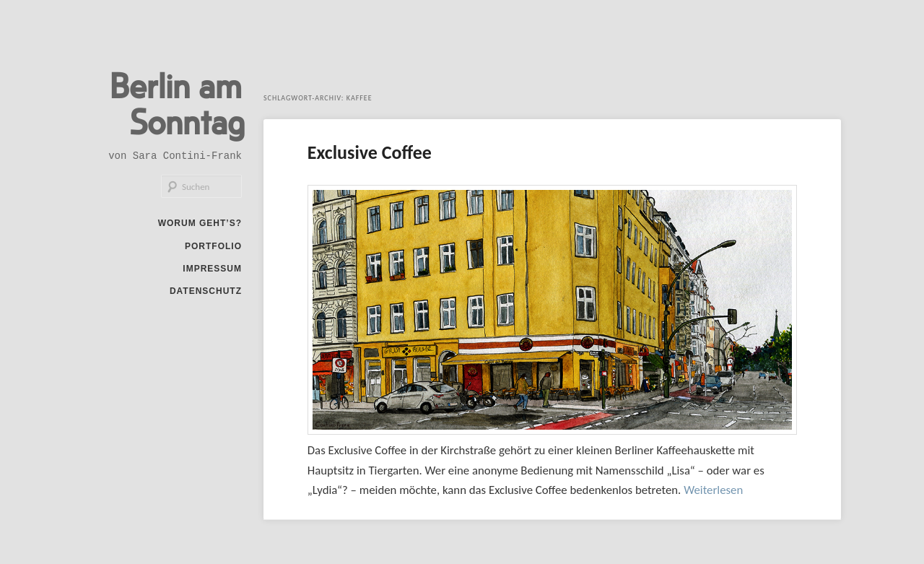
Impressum (212, 269)
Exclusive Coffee (370, 152)
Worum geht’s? (200, 223)
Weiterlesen (713, 490)
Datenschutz (206, 291)
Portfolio (213, 246)
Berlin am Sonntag (177, 103)
